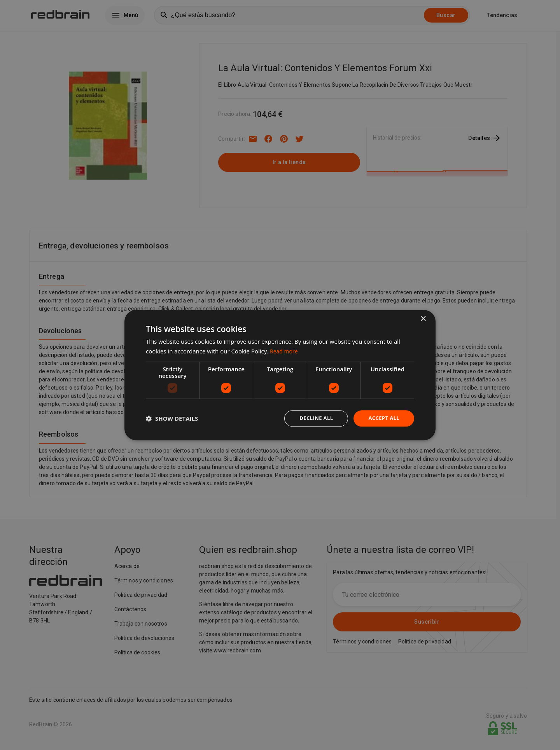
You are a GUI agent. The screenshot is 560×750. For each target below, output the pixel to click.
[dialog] (280, 375)
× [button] (423, 318)
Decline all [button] (313, 418)
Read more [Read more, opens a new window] (285, 350)
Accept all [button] (383, 418)
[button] (172, 418)
